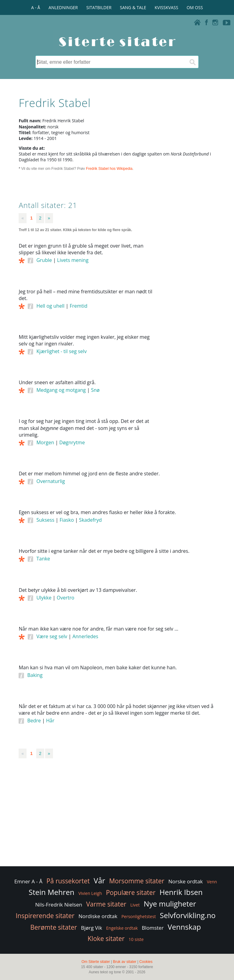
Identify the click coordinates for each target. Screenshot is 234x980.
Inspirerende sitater (45, 916)
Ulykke (44, 598)
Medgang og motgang (61, 390)
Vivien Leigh (90, 893)
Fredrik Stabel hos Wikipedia (109, 169)
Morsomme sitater (137, 881)
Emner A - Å (28, 881)
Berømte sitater (53, 927)
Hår (50, 721)
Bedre (34, 721)
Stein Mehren (51, 892)
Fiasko (67, 520)
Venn (212, 882)
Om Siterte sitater (96, 962)
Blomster (153, 928)
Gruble (44, 260)
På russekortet (68, 881)
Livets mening (73, 260)
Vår (99, 880)
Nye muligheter (170, 904)
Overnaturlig (50, 481)
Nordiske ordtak (98, 916)
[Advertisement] (188, 335)
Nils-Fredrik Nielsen (58, 905)
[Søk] (192, 62)
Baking (35, 675)
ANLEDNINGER (63, 7)
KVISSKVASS (167, 7)
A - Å (35, 7)
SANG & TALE (133, 7)
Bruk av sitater (125, 962)
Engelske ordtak (122, 928)
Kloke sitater (106, 939)
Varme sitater (106, 904)
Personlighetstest (138, 916)
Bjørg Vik (92, 928)
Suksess (45, 520)
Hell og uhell (50, 306)
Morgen (45, 442)
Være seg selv (52, 636)
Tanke (43, 559)
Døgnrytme (72, 442)
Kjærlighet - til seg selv (61, 351)
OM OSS (195, 7)
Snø (95, 390)
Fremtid (79, 306)
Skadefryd (90, 520)
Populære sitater (131, 892)
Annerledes (85, 636)
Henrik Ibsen (181, 892)
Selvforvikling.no (188, 915)
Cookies (146, 962)
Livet (135, 905)
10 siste (136, 939)
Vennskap (184, 927)
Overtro (66, 598)
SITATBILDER (99, 7)
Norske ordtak (186, 881)
